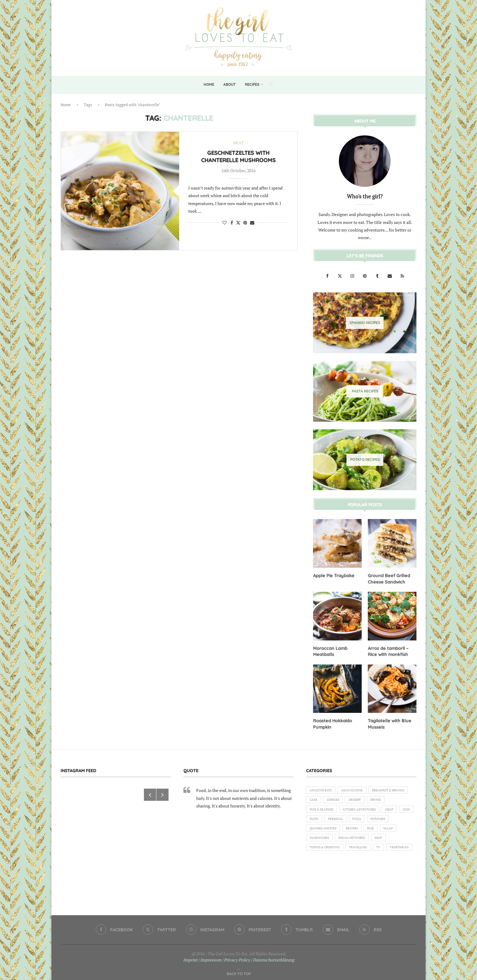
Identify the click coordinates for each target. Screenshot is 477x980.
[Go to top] (239, 971)
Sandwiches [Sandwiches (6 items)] (321, 851)
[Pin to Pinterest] (245, 223)
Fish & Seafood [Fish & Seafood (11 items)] (370, 809)
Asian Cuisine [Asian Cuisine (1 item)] (357, 789)
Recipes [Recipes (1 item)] (357, 841)
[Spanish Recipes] (365, 323)
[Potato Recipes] (365, 459)
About (230, 84)
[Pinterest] (365, 276)
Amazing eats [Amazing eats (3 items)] (322, 789)
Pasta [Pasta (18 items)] (400, 820)
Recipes (252, 84)
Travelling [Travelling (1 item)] (365, 861)
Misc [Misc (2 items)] (381, 820)
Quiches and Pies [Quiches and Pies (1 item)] (325, 841)
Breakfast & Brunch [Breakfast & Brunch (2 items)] (328, 799)
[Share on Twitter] (238, 223)
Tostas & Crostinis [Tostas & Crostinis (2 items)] (327, 861)
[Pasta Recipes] (365, 391)
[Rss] (402, 276)
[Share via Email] (252, 223)
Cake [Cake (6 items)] (361, 799)
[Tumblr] (378, 276)
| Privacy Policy (236, 958)
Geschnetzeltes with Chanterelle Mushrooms (238, 157)
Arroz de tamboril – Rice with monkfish (388, 650)
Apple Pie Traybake (333, 575)
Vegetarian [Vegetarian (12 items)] (320, 872)
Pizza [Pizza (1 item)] (342, 830)
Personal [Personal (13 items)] (319, 830)
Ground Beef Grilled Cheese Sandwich (388, 578)
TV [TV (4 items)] (388, 861)
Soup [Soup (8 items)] (387, 851)
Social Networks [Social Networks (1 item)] (357, 851)
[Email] (390, 276)
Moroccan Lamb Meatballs (330, 650)
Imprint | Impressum (202, 958)
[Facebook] (328, 276)
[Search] (271, 85)
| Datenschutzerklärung (273, 958)
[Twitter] (340, 276)
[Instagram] (353, 276)
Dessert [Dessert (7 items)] (317, 809)
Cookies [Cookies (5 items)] (383, 799)
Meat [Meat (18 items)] (362, 820)
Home (209, 84)
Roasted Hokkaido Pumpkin (332, 722)
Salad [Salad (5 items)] (397, 841)
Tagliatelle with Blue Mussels (389, 722)
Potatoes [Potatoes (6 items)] (366, 830)
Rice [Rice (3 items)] (378, 841)
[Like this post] (225, 223)
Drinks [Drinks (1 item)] (340, 809)
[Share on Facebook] (232, 223)
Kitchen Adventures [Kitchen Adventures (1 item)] (328, 820)
